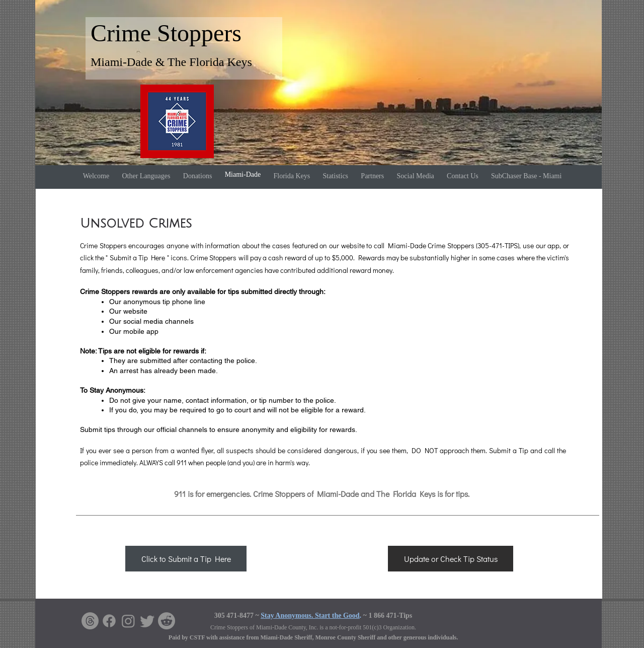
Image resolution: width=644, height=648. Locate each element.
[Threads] (90, 621)
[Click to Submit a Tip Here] (186, 559)
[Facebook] (109, 621)
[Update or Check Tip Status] (451, 559)
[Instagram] (128, 621)
